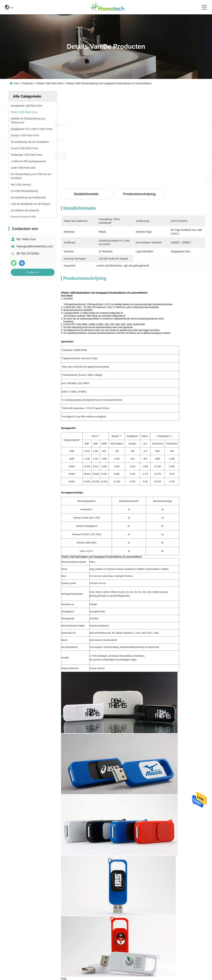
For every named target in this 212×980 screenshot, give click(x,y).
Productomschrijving (139, 194)
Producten (28, 83)
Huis (16, 83)
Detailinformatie (86, 194)
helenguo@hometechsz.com (35, 246)
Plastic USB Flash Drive (50, 83)
